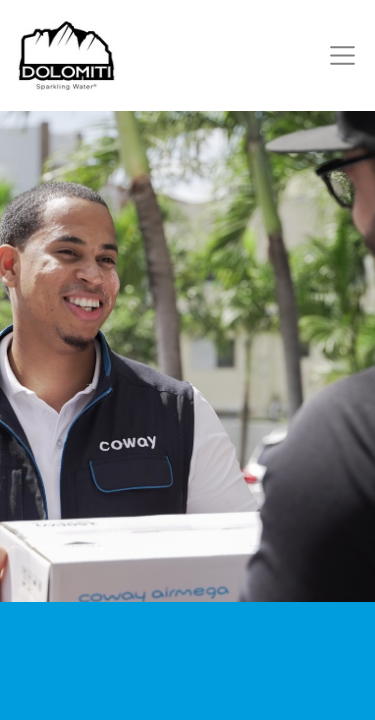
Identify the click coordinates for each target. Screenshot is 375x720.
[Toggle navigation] (338, 55)
